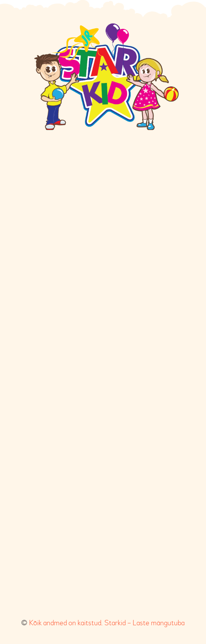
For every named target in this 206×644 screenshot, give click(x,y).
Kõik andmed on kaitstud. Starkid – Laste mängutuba (107, 623)
